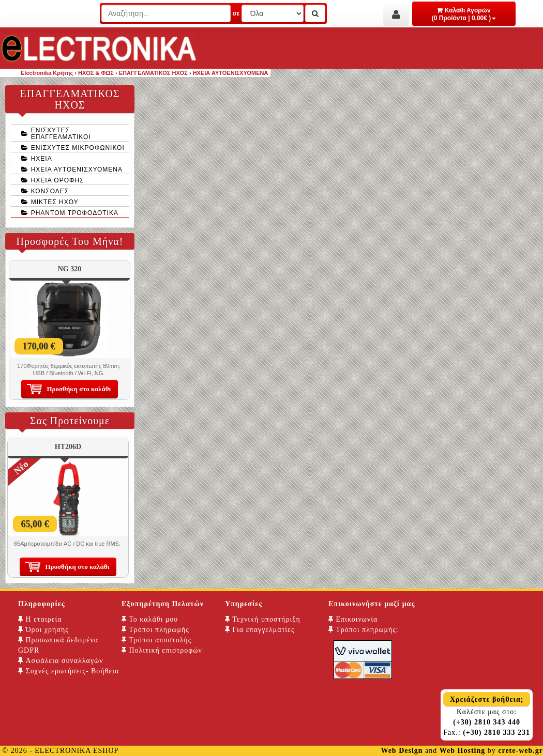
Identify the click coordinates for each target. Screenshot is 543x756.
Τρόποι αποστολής (156, 640)
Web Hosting (462, 751)
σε (236, 13)
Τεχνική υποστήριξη (263, 619)
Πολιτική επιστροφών (162, 650)
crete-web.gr (521, 751)
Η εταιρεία (40, 619)
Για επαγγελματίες (260, 630)
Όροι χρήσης (43, 630)
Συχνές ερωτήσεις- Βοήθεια (69, 671)
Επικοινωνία (353, 619)
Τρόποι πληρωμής (155, 630)
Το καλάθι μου (150, 619)
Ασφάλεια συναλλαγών (61, 661)
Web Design (402, 751)
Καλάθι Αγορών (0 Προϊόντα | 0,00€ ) (464, 14)
